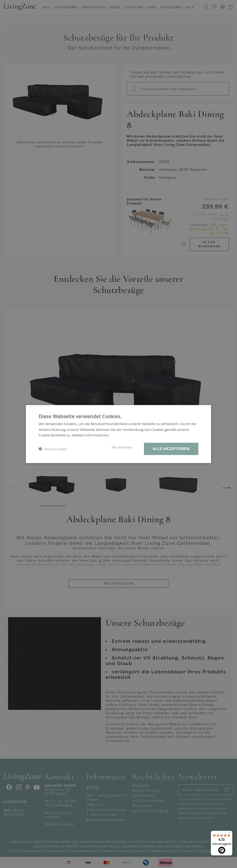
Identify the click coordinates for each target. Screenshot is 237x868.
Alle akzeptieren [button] (171, 449)
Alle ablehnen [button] (122, 447)
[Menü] (230, 834)
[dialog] (118, 434)
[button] (53, 449)
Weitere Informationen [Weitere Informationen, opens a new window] (90, 435)
